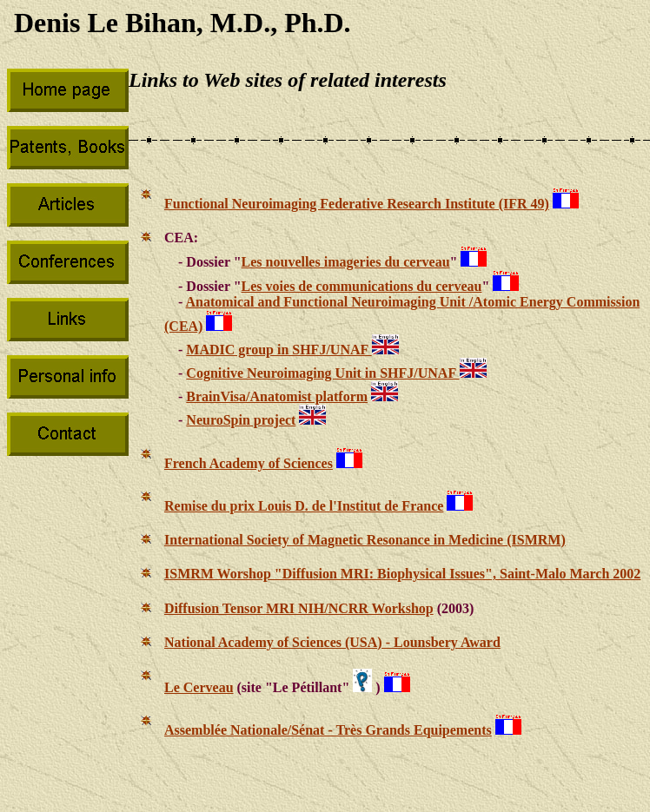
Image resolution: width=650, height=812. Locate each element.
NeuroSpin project (241, 420)
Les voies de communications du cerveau (362, 286)
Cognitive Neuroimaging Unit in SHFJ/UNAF (322, 373)
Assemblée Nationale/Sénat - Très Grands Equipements (328, 730)
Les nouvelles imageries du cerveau (346, 262)
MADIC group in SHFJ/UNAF (279, 350)
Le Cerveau (199, 687)
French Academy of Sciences (249, 463)
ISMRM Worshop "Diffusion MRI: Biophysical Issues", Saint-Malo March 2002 (402, 574)
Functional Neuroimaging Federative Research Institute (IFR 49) (357, 204)
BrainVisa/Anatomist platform (277, 396)
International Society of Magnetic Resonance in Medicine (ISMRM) (365, 540)
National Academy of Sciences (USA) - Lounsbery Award (332, 642)
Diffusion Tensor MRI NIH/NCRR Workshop (299, 608)
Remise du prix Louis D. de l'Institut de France (304, 506)
